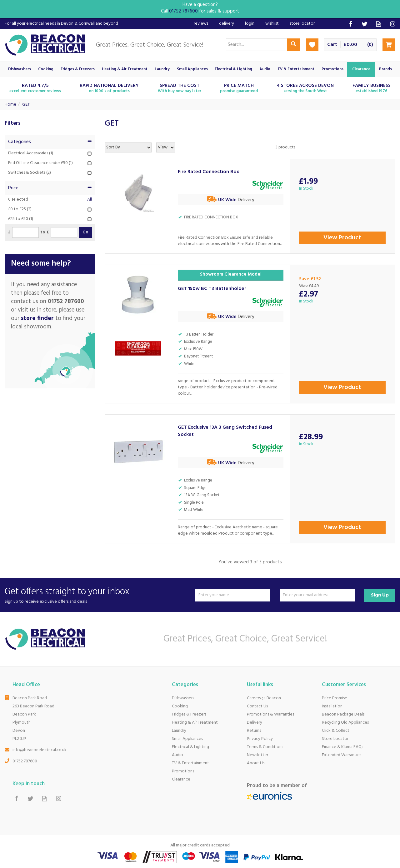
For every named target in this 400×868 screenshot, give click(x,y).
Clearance (181, 779)
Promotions (183, 771)
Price (50, 188)
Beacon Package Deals (343, 714)
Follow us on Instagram (393, 24)
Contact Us (257, 706)
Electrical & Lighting (190, 747)
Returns (254, 731)
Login (250, 24)
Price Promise (335, 698)
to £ (45, 232)
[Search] (257, 45)
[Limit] (166, 147)
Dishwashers (183, 698)
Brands (385, 69)
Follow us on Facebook (350, 24)
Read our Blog (379, 24)
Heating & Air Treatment (195, 723)
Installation (332, 706)
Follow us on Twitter (365, 24)
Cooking (180, 706)
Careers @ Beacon (264, 698)
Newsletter (257, 755)
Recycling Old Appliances (345, 723)
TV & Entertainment (190, 763)
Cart (332, 45)
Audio (177, 755)
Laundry (179, 731)
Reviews (201, 24)
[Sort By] (128, 147)
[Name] (233, 595)
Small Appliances (187, 739)
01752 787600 (25, 761)
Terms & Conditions (265, 747)
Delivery (255, 723)
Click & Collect (336, 731)
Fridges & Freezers (189, 714)
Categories (50, 142)
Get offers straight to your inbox (98, 595)
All (90, 200)
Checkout (389, 45)
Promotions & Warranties (270, 714)
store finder (37, 318)
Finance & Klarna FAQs (342, 747)
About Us (256, 763)
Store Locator (335, 739)
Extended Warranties (342, 755)
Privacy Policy (260, 739)
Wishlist (272, 24)
